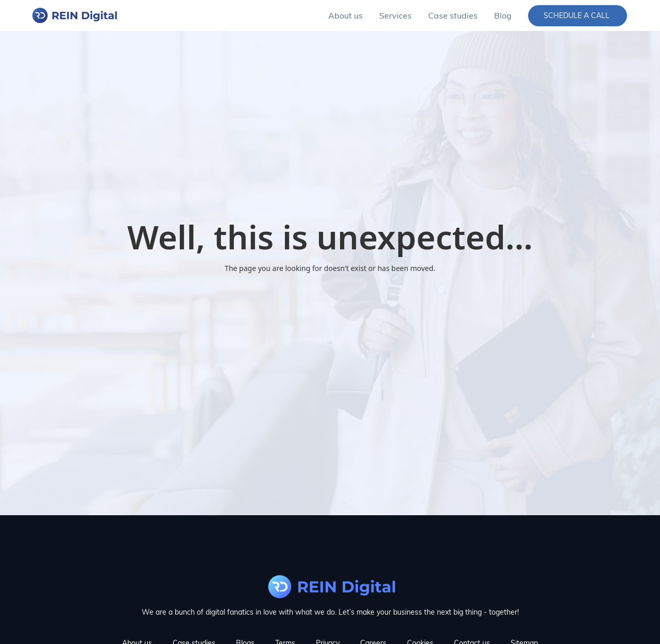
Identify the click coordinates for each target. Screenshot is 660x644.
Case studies (453, 15)
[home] (74, 15)
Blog (503, 15)
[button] (395, 15)
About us (345, 15)
